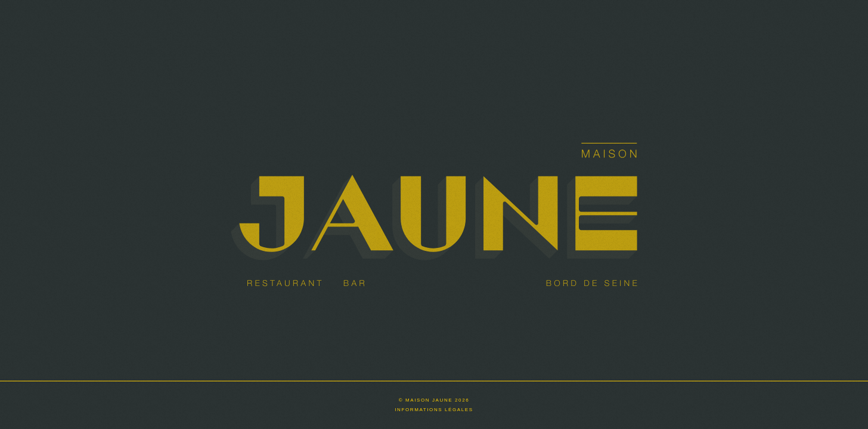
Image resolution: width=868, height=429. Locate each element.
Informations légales (434, 410)
